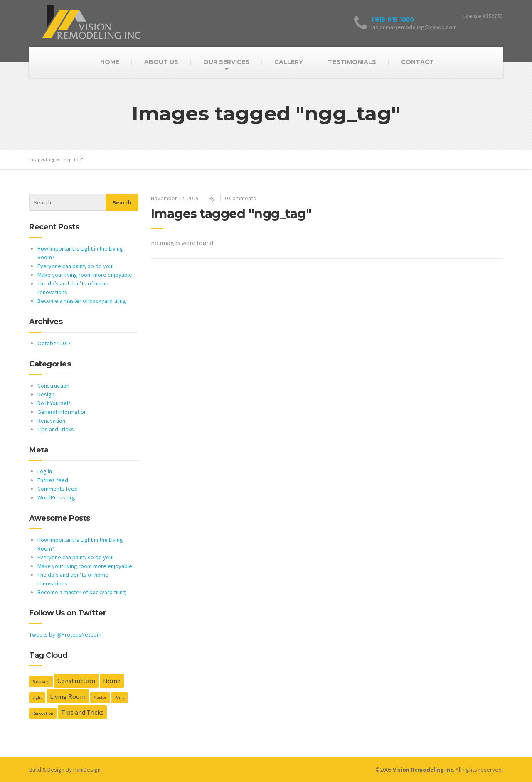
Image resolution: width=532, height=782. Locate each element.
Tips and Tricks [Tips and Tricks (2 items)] (82, 712)
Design (46, 394)
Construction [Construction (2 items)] (76, 681)
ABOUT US (161, 62)
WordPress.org (56, 497)
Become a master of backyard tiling (82, 301)
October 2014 (54, 343)
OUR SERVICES (226, 62)
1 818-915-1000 (392, 20)
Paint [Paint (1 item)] (119, 697)
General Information (62, 412)
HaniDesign (87, 770)
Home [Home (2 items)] (112, 681)
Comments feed (58, 489)
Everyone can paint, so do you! (75, 266)
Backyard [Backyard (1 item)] (41, 682)
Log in (45, 471)
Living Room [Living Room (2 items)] (68, 696)
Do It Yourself (54, 403)
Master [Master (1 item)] (100, 697)
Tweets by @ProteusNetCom (65, 634)
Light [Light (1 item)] (37, 697)
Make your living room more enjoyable (85, 275)
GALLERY (289, 62)
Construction (53, 386)
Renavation (51, 421)
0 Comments (240, 198)
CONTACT (417, 62)
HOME (110, 62)
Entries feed (53, 480)
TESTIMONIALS (352, 62)
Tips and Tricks (56, 429)
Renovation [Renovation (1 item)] (43, 713)
